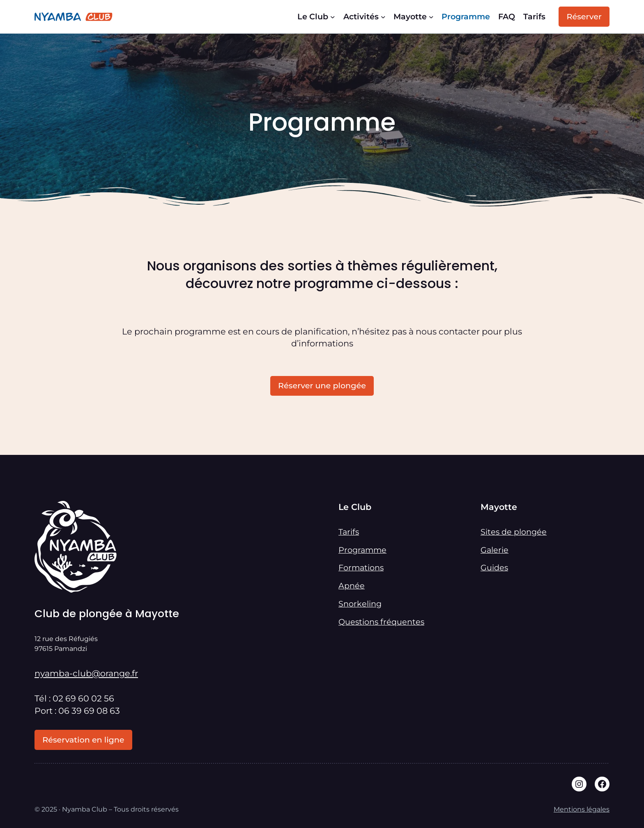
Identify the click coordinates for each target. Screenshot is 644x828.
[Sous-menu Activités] (383, 17)
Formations (361, 567)
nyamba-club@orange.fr (86, 673)
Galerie (494, 550)
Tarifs (349, 532)
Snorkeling (360, 604)
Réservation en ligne (83, 740)
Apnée (352, 586)
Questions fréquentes (381, 622)
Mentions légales (582, 809)
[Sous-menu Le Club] (333, 17)
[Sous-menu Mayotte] (431, 17)
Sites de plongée (514, 532)
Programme (362, 550)
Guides (494, 567)
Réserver (584, 16)
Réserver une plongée (322, 385)
